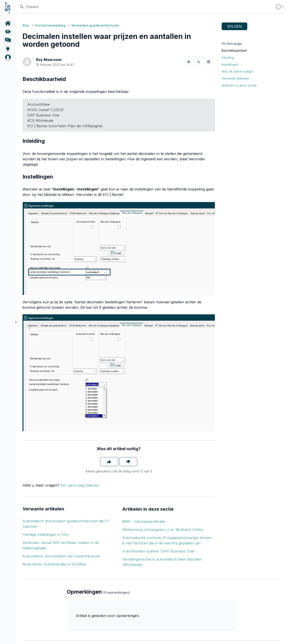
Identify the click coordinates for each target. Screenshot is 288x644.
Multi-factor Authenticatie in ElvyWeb (54, 564)
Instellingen (230, 64)
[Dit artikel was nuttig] (109, 462)
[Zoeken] (146, 7)
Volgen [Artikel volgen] (234, 26)
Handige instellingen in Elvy (46, 534)
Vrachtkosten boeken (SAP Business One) (159, 551)
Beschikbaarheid (234, 50)
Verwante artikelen (236, 78)
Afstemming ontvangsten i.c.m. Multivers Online (163, 530)
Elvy (26, 25)
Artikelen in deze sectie (239, 85)
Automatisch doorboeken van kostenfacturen (62, 556)
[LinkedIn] (209, 62)
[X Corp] (199, 62)
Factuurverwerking (50, 25)
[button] (8, 57)
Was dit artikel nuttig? (237, 71)
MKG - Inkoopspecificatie (144, 521)
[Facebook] (189, 62)
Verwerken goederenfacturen (95, 25)
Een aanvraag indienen (80, 485)
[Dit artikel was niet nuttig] (128, 462)
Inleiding (228, 57)
